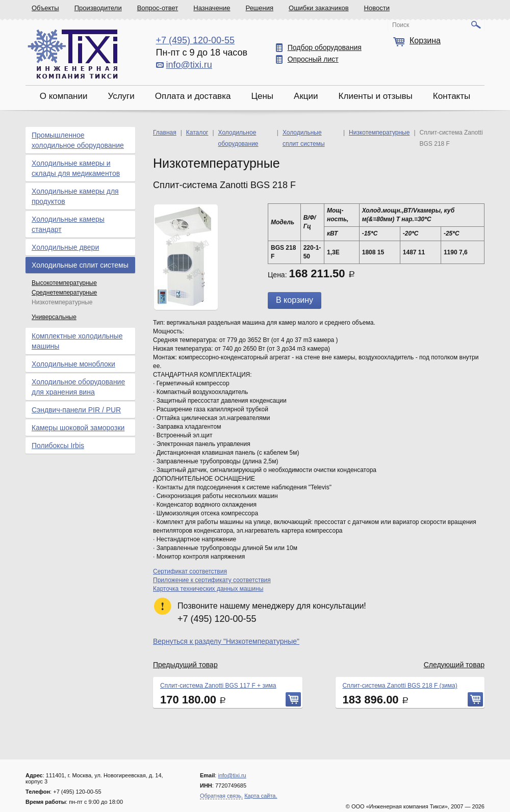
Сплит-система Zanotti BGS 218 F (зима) (400, 686)
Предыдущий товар (185, 665)
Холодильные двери (65, 247)
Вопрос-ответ (158, 8)
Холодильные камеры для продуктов (75, 196)
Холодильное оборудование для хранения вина (78, 387)
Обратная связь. (221, 796)
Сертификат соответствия (190, 571)
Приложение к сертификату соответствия (212, 580)
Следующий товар (454, 665)
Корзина (425, 41)
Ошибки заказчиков (319, 8)
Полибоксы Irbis (58, 446)
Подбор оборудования (325, 47)
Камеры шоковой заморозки (78, 428)
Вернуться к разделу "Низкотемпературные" (226, 641)
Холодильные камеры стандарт (68, 224)
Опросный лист (313, 59)
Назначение (212, 8)
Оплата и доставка (193, 96)
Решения (260, 8)
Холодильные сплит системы (80, 265)
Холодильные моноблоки (73, 364)
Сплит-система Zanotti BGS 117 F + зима (218, 686)
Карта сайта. (261, 796)
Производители (98, 8)
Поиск (401, 25)
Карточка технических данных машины (208, 589)
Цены (262, 96)
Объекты (45, 8)
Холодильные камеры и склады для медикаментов (76, 168)
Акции (306, 96)
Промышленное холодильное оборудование (78, 140)
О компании (64, 96)
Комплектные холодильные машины (77, 341)
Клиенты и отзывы (376, 96)
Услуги (121, 96)
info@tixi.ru (189, 65)
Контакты (452, 96)
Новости (377, 8)
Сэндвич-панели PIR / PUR (76, 410)
